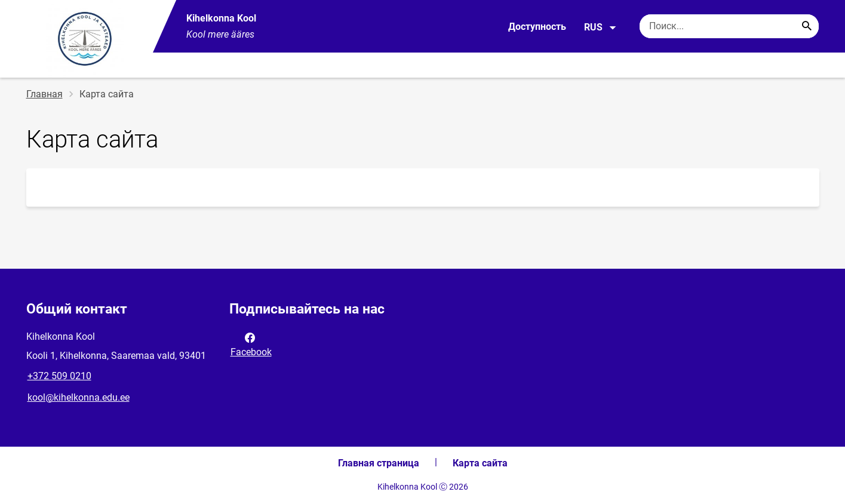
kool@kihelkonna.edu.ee (79, 397)
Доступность (537, 27)
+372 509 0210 (59, 376)
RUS (600, 27)
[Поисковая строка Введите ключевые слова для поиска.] (729, 26)
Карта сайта (480, 463)
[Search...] (807, 26)
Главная (44, 94)
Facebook (251, 344)
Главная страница (379, 463)
